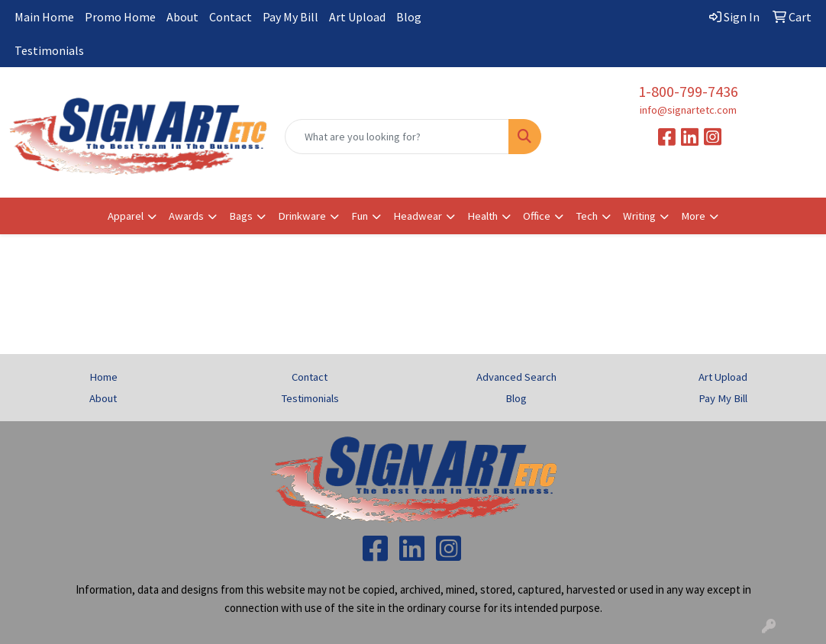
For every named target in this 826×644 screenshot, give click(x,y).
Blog (409, 17)
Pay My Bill (290, 17)
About (182, 17)
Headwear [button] (418, 216)
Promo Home (120, 17)
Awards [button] (186, 216)
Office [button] (537, 216)
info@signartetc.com (688, 110)
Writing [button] (639, 216)
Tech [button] (587, 216)
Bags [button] (241, 216)
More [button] (693, 216)
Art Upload (357, 17)
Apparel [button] (126, 216)
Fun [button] (360, 216)
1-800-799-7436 (688, 91)
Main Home (44, 17)
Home (103, 377)
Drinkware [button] (302, 216)
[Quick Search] (397, 137)
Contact (231, 17)
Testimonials (49, 50)
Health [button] (482, 216)
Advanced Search (516, 377)
